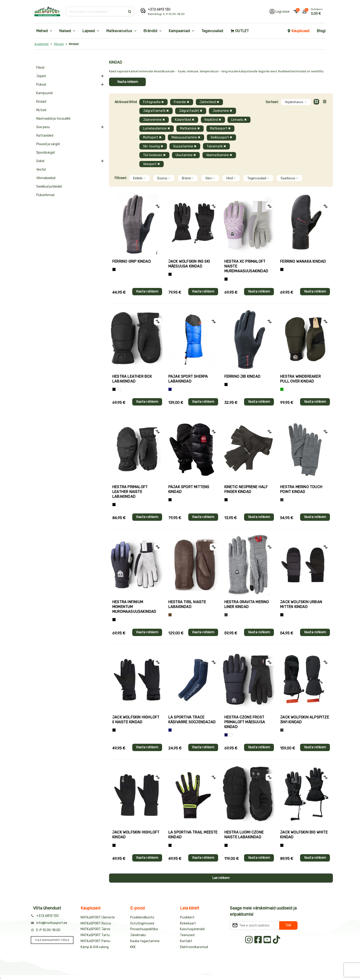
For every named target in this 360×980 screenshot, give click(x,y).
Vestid (41, 170)
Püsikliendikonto (142, 917)
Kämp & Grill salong (95, 947)
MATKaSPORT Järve (95, 929)
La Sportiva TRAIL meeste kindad (193, 835)
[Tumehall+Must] (114, 269)
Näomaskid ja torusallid (53, 119)
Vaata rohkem (128, 82)
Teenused (187, 935)
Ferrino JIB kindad (242, 376)
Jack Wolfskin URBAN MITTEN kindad (301, 604)
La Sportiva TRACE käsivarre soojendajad (192, 720)
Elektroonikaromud (194, 947)
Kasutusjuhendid (192, 929)
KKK (133, 947)
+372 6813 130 (159, 10)
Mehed (42, 31)
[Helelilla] (226, 279)
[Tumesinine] (226, 735)
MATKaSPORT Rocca (96, 923)
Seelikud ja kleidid (49, 187)
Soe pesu (43, 127)
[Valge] (119, 389)
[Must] (170, 274)
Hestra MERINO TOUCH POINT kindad (301, 489)
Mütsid (41, 110)
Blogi (321, 31)
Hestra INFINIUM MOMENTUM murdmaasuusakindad (134, 607)
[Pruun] (170, 615)
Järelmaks (138, 935)
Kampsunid (44, 93)
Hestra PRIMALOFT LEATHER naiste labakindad (130, 492)
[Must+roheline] (170, 845)
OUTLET (240, 31)
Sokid (40, 161)
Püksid (41, 85)
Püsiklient (187, 917)
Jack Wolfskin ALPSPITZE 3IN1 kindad (305, 720)
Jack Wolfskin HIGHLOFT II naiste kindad (136, 720)
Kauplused (298, 31)
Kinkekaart (188, 923)
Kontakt (186, 941)
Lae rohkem (221, 878)
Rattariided (45, 136)
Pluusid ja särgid (48, 144)
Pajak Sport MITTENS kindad (189, 489)
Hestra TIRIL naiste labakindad (187, 604)
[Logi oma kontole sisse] (280, 11)
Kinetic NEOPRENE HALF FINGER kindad (246, 489)
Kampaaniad (179, 31)
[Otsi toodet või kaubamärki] (96, 11)
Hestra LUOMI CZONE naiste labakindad (244, 835)
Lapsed (89, 31)
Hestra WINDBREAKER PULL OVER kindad (300, 379)
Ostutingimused (142, 923)
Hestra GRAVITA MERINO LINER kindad (247, 604)
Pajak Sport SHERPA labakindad (188, 379)
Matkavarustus (119, 31)
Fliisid (40, 68)
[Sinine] (170, 389)
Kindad (41, 102)
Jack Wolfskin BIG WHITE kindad (304, 835)
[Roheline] (282, 389)
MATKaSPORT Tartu (95, 935)
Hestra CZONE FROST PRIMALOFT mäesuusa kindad (245, 722)
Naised (65, 31)
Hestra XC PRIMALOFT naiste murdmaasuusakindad (246, 266)
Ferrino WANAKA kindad (303, 261)
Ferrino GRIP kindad (132, 261)
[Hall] (282, 500)
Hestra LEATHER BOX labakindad (132, 379)
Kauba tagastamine (145, 941)
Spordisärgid (45, 153)
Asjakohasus (296, 102)
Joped (41, 76)
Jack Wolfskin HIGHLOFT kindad (136, 835)
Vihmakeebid (46, 178)
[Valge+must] (231, 735)
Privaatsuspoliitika (144, 929)
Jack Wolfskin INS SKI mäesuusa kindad (189, 264)
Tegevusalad (212, 31)
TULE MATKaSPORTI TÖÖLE (52, 940)
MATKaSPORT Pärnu (95, 941)
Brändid (150, 31)
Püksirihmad (45, 195)
